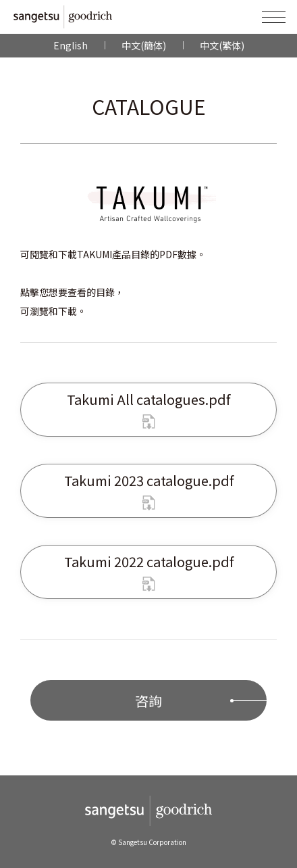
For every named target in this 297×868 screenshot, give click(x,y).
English (71, 45)
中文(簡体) (144, 45)
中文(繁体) (222, 45)
